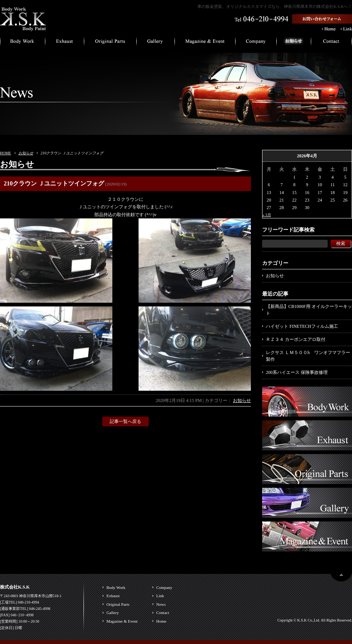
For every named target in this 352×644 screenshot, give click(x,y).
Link (160, 596)
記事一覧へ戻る (125, 421)
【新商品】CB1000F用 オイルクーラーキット (309, 310)
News (161, 604)
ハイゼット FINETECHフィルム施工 (302, 326)
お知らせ (26, 153)
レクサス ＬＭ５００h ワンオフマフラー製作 (308, 356)
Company (164, 587)
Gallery (113, 613)
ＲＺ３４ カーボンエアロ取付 (296, 339)
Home (161, 621)
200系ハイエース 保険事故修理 (297, 372)
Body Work (116, 587)
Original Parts (118, 604)
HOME (5, 153)
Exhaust (113, 596)
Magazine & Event (122, 621)
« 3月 (267, 215)
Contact (163, 613)
